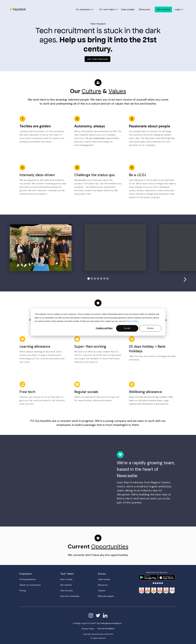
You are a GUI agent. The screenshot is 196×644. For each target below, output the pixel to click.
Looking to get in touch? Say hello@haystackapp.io (97, 623)
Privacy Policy (132, 321)
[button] (85, 9)
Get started (66, 585)
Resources (145, 9)
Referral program (106, 596)
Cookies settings (104, 328)
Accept (127, 328)
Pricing (23, 591)
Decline (150, 328)
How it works (66, 579)
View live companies (70, 596)
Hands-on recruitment (30, 585)
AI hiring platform (28, 579)
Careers (102, 591)
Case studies (128, 9)
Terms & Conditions (106, 629)
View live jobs (67, 591)
